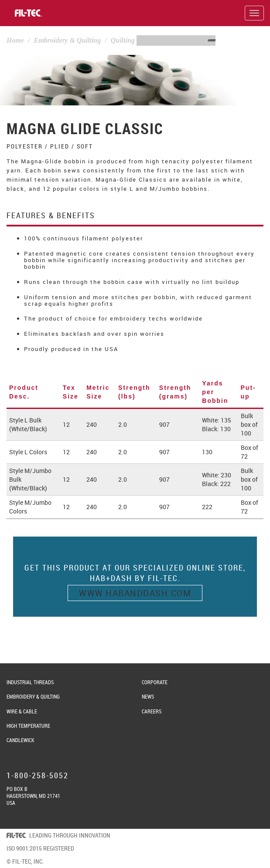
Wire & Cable (22, 711)
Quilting (123, 40)
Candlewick (21, 740)
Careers (152, 711)
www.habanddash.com (135, 593)
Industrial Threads (30, 682)
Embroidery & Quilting (67, 40)
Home (15, 40)
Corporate (155, 682)
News (148, 696)
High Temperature (28, 726)
